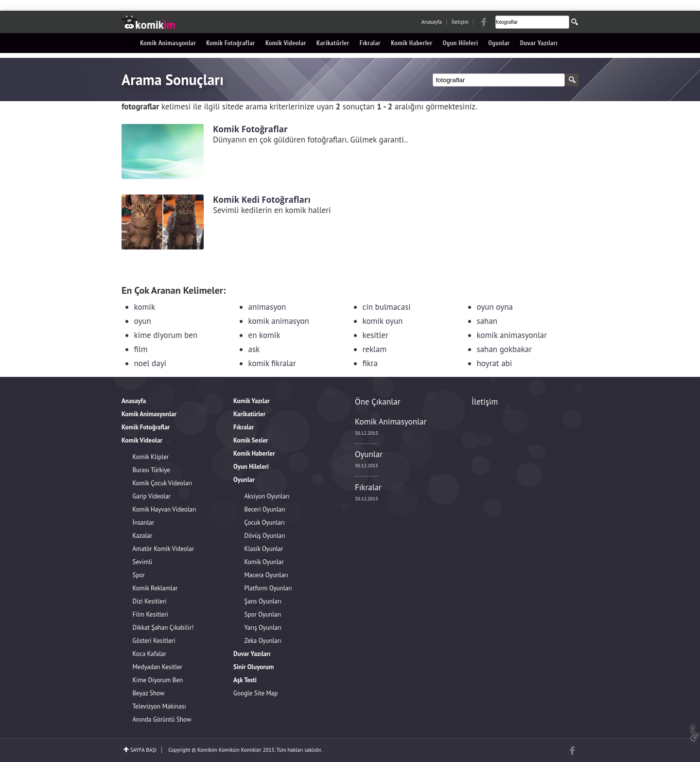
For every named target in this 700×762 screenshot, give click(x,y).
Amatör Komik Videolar (164, 549)
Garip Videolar (152, 496)
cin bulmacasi (387, 307)
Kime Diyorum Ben (158, 680)
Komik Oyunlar (264, 562)
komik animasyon (279, 321)
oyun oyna (495, 307)
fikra (370, 363)
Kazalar (143, 536)
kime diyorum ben (166, 335)
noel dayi (150, 363)
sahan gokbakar (505, 349)
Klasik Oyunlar (264, 549)
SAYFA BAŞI (143, 750)
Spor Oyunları (263, 614)
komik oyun (383, 321)
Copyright (179, 750)
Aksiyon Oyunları (267, 496)
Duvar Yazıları (539, 43)
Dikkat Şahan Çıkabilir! (163, 628)
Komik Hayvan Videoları (165, 509)
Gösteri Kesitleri (154, 641)
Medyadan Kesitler (158, 667)
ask (254, 349)
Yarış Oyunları (263, 628)
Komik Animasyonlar (168, 43)
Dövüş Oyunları (265, 536)
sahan (487, 321)
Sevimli (143, 562)
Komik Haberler (412, 43)
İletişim (460, 22)
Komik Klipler (151, 457)
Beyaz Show (149, 693)
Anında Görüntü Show (162, 719)
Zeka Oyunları (263, 641)
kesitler (376, 335)
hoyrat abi (495, 363)
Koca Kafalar (149, 654)
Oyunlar (499, 43)
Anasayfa (432, 22)
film (141, 349)
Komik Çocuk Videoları (163, 483)
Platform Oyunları (268, 588)
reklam (375, 349)
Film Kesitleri (151, 614)
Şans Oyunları (263, 601)
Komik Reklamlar (155, 588)
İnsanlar (144, 523)
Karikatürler (333, 43)
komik (145, 307)
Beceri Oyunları (265, 509)
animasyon (267, 307)
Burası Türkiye (151, 470)
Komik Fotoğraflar (231, 43)
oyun (143, 321)
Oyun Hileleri (461, 43)
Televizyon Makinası (159, 706)
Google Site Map (255, 693)
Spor (139, 575)
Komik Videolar (286, 43)
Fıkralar (370, 43)
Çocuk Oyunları (265, 523)
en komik (264, 335)
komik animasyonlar (512, 335)
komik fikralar (272, 363)
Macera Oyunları (266, 575)
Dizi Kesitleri (150, 601)
